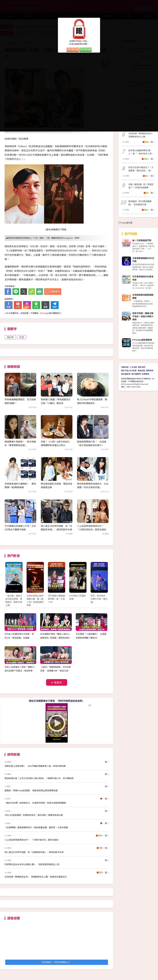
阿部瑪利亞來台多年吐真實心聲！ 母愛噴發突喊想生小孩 (32, 864)
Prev (9, 580)
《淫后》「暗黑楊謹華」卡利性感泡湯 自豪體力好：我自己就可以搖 (55, 671)
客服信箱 (141, 370)
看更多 (58, 682)
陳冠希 (10, 337)
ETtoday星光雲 (125, 223)
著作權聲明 (136, 374)
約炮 (22, 337)
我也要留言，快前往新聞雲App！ (57, 962)
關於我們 (142, 367)
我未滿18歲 (73, 50)
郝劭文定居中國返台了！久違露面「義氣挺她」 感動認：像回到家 (141, 169)
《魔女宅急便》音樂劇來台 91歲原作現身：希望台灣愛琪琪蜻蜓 (35, 803)
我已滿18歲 (85, 50)
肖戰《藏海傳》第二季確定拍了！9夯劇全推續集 (141, 186)
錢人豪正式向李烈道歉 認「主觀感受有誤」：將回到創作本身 (34, 852)
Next (104, 580)
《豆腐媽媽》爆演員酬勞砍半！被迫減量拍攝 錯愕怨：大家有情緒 (36, 827)
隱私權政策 (126, 374)
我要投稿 (125, 367)
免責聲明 (145, 374)
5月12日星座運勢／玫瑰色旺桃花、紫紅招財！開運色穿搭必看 (34, 815)
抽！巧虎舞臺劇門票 (142, 240)
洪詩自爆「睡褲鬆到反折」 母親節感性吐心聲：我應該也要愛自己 (36, 877)
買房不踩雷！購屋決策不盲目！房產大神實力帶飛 (143, 316)
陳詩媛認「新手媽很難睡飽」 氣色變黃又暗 (140, 203)
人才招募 (133, 367)
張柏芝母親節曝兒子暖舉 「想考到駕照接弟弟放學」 (57, 701)
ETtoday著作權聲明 (50, 313)
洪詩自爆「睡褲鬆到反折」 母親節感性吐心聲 (141, 135)
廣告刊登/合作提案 (129, 370)
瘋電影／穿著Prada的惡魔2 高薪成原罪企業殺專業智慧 (31, 790)
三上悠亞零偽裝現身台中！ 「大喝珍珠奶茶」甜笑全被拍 (31, 840)
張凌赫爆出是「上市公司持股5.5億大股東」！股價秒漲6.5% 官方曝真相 (39, 778)
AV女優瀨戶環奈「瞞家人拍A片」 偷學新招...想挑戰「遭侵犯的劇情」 (56, 638)
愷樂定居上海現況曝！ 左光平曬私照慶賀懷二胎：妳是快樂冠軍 (35, 766)
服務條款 (150, 370)
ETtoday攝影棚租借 (142, 340)
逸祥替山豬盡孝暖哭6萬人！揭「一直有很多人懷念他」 (141, 152)
